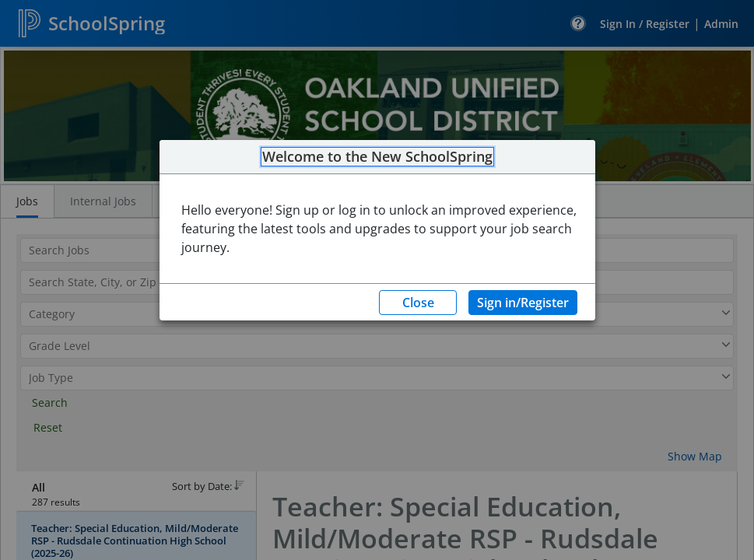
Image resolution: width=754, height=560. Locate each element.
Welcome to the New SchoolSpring (377, 157)
